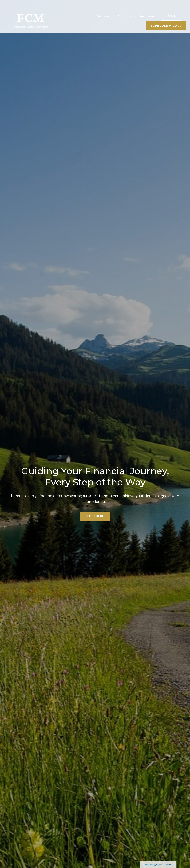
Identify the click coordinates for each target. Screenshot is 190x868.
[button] (103, 7)
